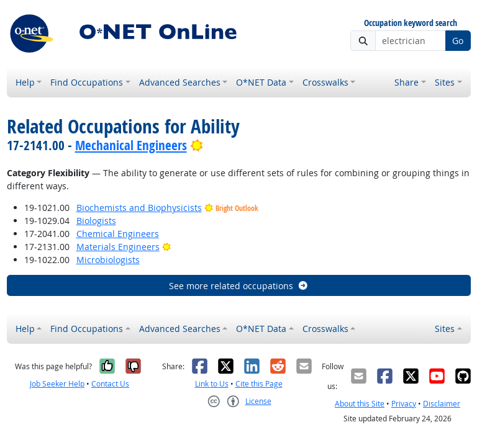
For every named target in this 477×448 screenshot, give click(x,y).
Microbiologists (108, 260)
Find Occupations (87, 82)
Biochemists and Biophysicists (139, 208)
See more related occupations (239, 286)
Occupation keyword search (411, 23)
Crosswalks (325, 82)
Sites (445, 82)
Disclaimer (442, 404)
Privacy (404, 404)
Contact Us (110, 384)
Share (407, 82)
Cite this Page (259, 384)
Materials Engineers (118, 247)
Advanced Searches (180, 82)
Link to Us (212, 384)
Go (458, 41)
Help (25, 82)
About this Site (360, 404)
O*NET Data (261, 82)
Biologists (96, 221)
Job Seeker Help (57, 384)
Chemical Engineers (118, 234)
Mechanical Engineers (131, 145)
